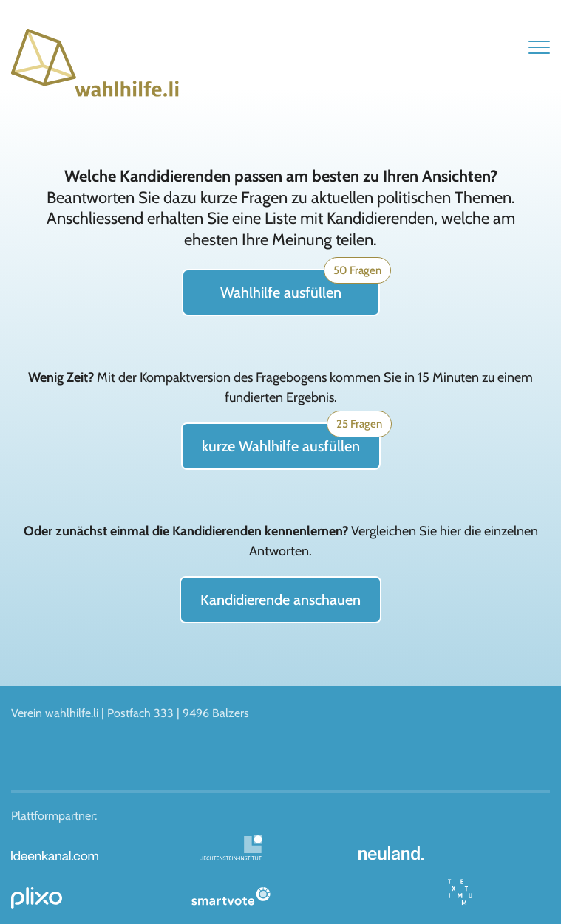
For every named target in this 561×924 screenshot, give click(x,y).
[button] (539, 47)
